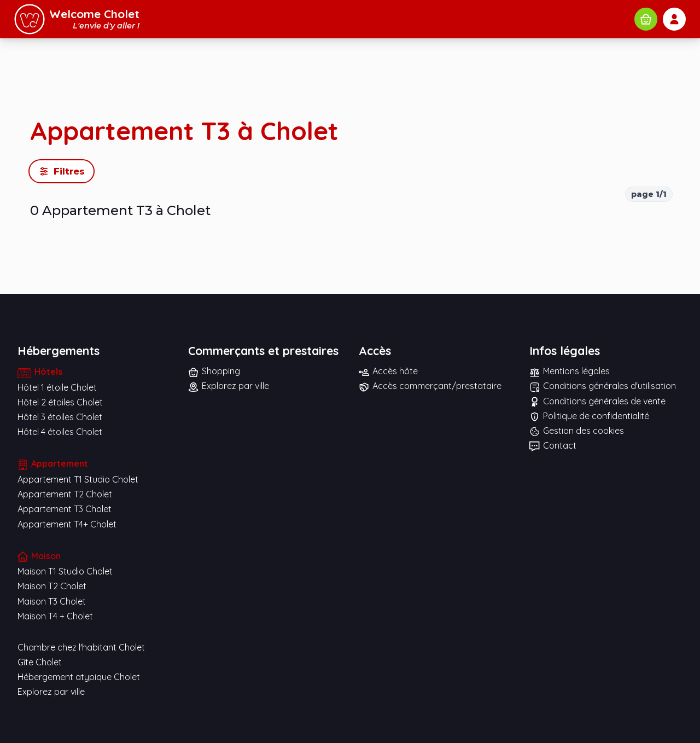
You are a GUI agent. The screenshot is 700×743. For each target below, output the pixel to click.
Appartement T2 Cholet (65, 494)
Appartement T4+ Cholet (67, 524)
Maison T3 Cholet (52, 601)
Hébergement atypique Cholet (79, 677)
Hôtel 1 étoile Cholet (57, 387)
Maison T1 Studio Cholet (65, 571)
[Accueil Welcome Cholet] (77, 19)
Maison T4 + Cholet (55, 616)
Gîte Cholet (40, 662)
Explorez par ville (51, 692)
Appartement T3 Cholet (65, 509)
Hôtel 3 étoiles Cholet (60, 417)
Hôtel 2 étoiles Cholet (60, 402)
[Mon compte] (674, 19)
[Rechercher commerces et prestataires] (646, 19)
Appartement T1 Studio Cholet (78, 479)
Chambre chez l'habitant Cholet (81, 647)
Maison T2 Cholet (52, 586)
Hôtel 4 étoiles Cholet (60, 432)
